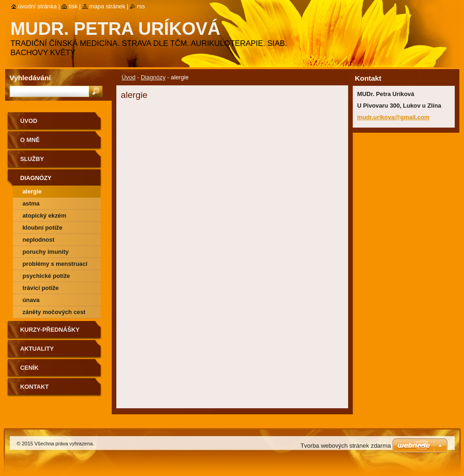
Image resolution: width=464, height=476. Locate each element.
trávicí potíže (41, 288)
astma (31, 203)
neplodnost (39, 240)
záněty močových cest (54, 312)
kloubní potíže (43, 228)
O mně (30, 140)
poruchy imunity (46, 252)
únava (31, 300)
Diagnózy (153, 77)
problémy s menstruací (55, 264)
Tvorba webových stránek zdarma (346, 446)
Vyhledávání (30, 78)
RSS (141, 6)
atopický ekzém (45, 215)
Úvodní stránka (38, 6)
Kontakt (35, 387)
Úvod (129, 77)
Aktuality (37, 349)
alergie (32, 191)
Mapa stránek (108, 6)
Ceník (30, 368)
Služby (32, 159)
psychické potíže (46, 276)
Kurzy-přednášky (50, 330)
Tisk (73, 6)
